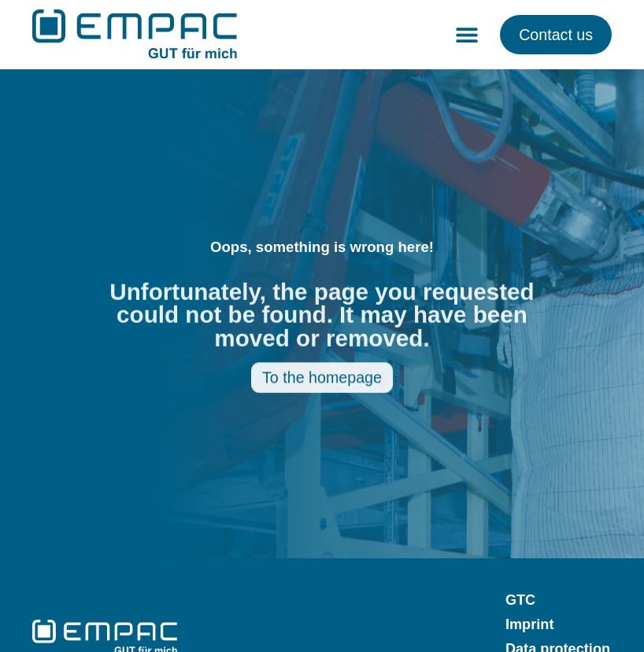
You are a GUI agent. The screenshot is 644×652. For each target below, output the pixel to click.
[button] (466, 34)
